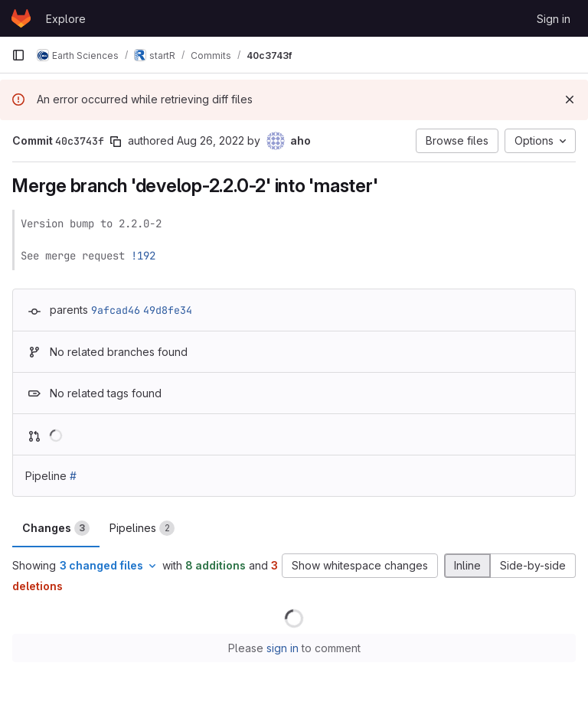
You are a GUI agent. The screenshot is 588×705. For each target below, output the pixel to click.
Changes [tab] (56, 528)
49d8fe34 (168, 310)
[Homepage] (21, 18)
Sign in (554, 19)
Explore (66, 19)
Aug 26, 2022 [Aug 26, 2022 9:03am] (211, 140)
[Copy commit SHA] (116, 142)
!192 (143, 256)
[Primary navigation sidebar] (18, 55)
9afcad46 (116, 310)
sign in (283, 648)
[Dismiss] (570, 100)
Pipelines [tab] (142, 528)
